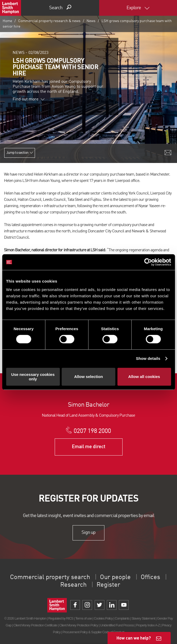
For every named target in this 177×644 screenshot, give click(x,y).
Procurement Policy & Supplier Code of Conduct (93, 632)
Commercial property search (50, 577)
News (91, 21)
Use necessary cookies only (33, 377)
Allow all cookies (144, 377)
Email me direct (88, 447)
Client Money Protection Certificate (35, 625)
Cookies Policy (103, 618)
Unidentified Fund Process (117, 625)
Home (7, 21)
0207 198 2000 (92, 431)
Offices (150, 577)
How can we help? (134, 638)
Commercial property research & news (49, 21)
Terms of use (84, 618)
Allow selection (88, 377)
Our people (115, 577)
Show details (148, 358)
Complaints (122, 618)
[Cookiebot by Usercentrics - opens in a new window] (148, 262)
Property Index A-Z (148, 625)
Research (73, 585)
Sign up (88, 533)
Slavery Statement (143, 618)
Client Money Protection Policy (79, 625)
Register (108, 585)
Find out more (29, 99)
